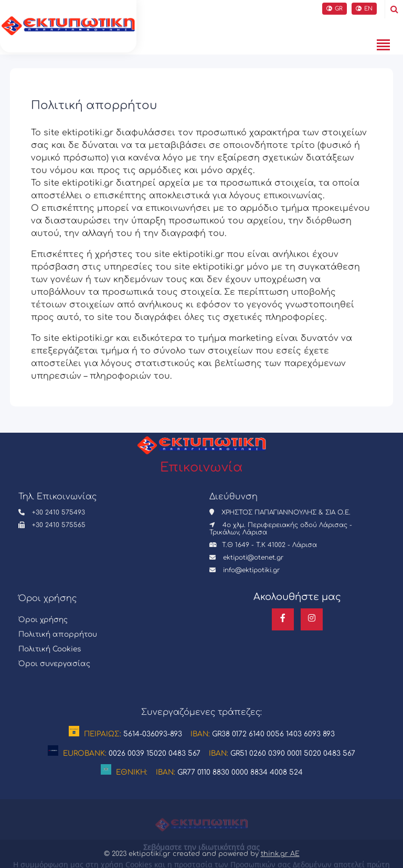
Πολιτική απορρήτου (58, 634)
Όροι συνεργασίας (54, 664)
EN (364, 9)
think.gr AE (280, 854)
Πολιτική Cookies (50, 649)
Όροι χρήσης (43, 620)
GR (335, 9)
